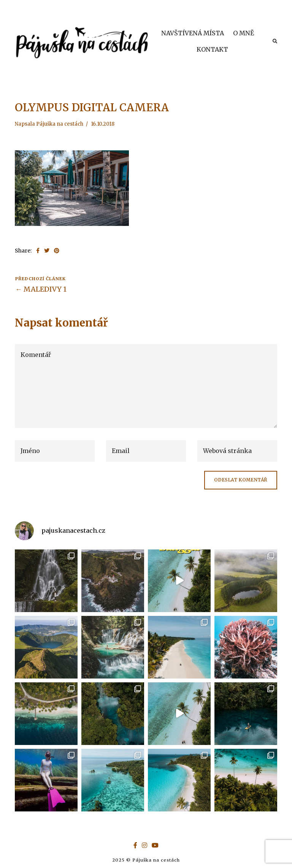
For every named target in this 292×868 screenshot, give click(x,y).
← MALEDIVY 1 (41, 289)
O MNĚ (244, 33)
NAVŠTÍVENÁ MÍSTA (193, 33)
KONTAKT (212, 49)
